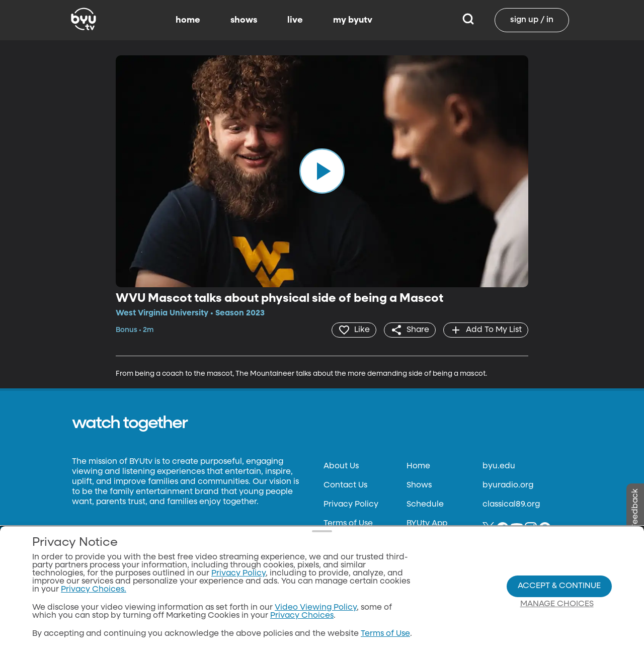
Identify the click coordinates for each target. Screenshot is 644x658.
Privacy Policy (351, 505)
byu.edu (499, 466)
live (295, 20)
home (188, 20)
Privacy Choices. (94, 590)
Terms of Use (348, 524)
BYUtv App (427, 524)
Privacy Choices (302, 616)
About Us (341, 466)
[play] (322, 171)
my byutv (353, 20)
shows (244, 20)
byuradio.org (508, 485)
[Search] (468, 20)
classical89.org (511, 505)
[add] (486, 330)
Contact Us (345, 485)
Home (418, 466)
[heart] (354, 330)
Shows (419, 485)
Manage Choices (557, 604)
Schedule (425, 505)
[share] (410, 330)
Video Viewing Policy (316, 608)
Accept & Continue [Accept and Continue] (559, 586)
